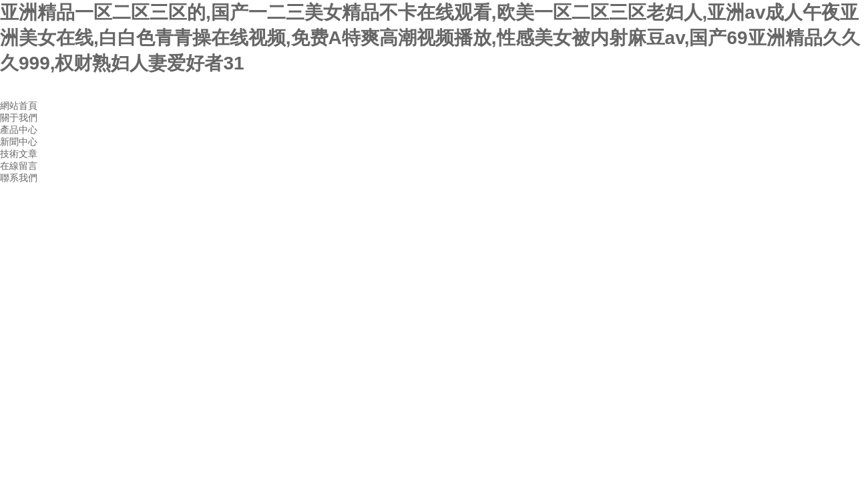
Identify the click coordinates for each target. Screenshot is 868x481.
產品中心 (19, 130)
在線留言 (19, 166)
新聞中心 (19, 142)
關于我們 (19, 118)
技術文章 (19, 154)
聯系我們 (19, 178)
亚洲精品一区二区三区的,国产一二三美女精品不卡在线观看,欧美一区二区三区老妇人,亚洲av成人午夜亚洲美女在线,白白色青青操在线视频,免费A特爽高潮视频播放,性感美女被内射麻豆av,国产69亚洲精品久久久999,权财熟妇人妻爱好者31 (430, 38)
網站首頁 (19, 106)
